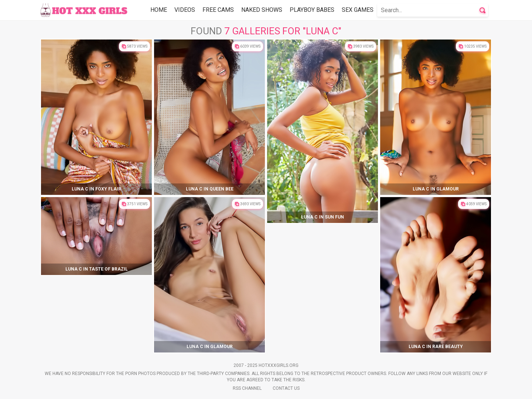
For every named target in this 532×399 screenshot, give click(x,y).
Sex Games (358, 10)
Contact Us (286, 388)
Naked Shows (262, 10)
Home (159, 10)
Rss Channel (247, 388)
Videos (185, 10)
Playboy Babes (312, 10)
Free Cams (218, 10)
